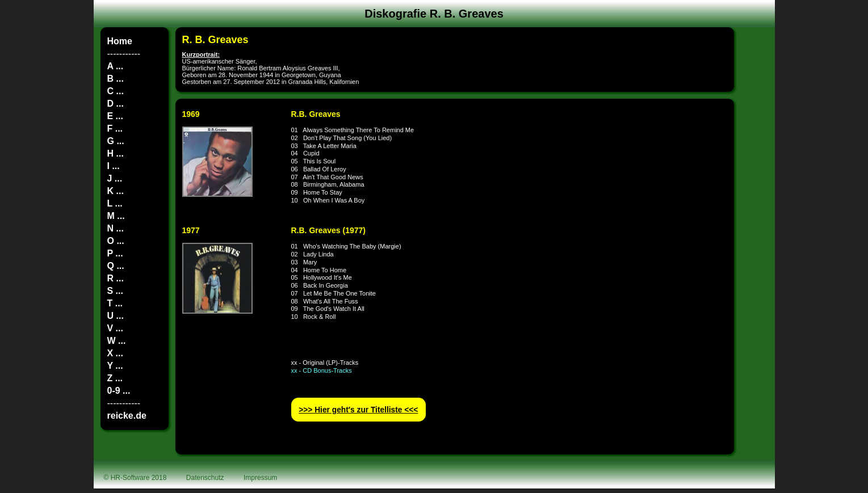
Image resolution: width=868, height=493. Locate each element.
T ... (115, 303)
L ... (115, 203)
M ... (116, 216)
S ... (115, 291)
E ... (115, 116)
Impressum (260, 478)
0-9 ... (119, 391)
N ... (116, 228)
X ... (115, 353)
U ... (116, 316)
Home (120, 41)
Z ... (115, 378)
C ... (116, 91)
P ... (115, 253)
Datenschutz (205, 478)
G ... (116, 141)
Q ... (116, 266)
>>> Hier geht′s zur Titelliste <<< (358, 410)
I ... (114, 166)
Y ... (115, 366)
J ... (115, 178)
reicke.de (127, 416)
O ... (116, 241)
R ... (116, 278)
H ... (116, 153)
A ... (116, 66)
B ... (116, 79)
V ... (115, 328)
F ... (115, 128)
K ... (116, 191)
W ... (117, 341)
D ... (116, 104)
